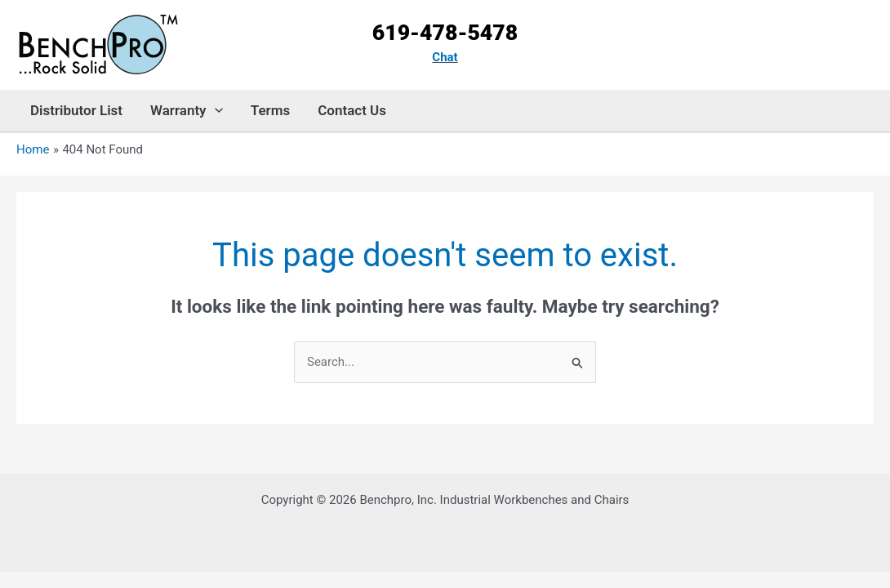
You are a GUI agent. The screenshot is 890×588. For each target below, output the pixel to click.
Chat (445, 57)
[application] (215, 110)
